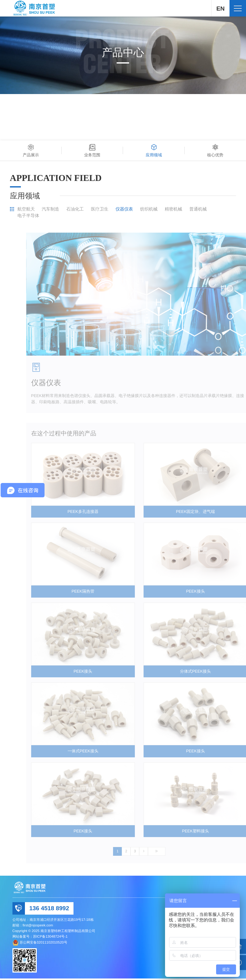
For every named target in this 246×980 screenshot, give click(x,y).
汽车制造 (51, 210)
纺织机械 (151, 210)
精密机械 (176, 210)
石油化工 (76, 210)
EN (219, 9)
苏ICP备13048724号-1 (50, 938)
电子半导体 (28, 216)
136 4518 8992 (49, 909)
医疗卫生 (101, 210)
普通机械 (201, 210)
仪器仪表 (126, 210)
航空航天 (26, 210)
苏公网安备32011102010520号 (43, 944)
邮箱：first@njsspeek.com (33, 926)
